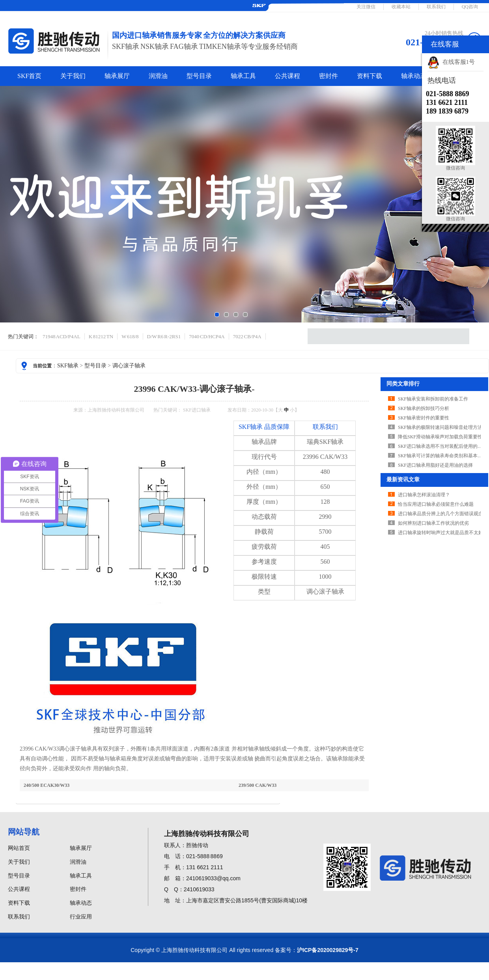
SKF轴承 (68, 366)
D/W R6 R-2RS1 (164, 336)
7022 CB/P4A (247, 336)
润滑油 (158, 76)
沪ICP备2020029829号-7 (328, 950)
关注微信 (366, 7)
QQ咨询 (470, 7)
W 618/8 (130, 336)
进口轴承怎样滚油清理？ (424, 495)
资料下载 (370, 76)
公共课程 (287, 76)
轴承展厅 (117, 76)
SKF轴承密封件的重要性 (424, 418)
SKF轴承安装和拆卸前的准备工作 (433, 399)
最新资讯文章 (403, 480)
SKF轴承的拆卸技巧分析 (424, 408)
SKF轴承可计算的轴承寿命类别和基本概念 (442, 456)
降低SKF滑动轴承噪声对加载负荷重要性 (440, 437)
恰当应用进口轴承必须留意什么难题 (436, 504)
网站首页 (19, 848)
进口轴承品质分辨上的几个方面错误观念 (440, 514)
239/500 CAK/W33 (258, 785)
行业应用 (81, 917)
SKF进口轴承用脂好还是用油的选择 (435, 465)
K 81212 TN (101, 336)
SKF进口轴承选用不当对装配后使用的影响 (442, 446)
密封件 (328, 76)
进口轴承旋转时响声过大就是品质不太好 (440, 533)
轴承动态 (414, 76)
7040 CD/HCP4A (207, 336)
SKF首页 (29, 76)
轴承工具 (243, 76)
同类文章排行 (403, 384)
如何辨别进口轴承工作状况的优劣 (433, 523)
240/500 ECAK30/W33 (47, 785)
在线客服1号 (451, 62)
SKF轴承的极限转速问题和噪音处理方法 (440, 427)
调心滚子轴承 (129, 366)
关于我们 (73, 76)
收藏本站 (401, 7)
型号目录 (199, 76)
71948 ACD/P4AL (62, 336)
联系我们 (436, 7)
